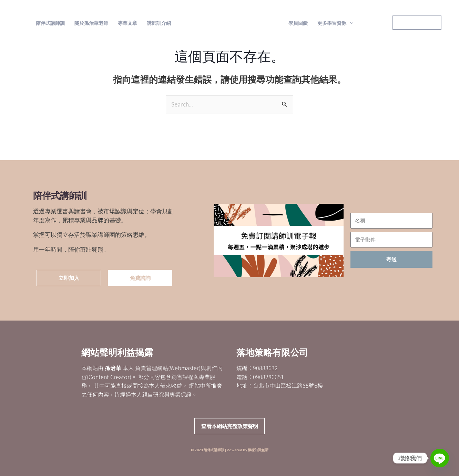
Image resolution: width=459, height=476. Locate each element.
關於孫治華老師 (91, 23)
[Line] (440, 458)
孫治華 (113, 368)
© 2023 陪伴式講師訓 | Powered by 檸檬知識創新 (229, 450)
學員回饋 (298, 23)
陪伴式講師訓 (50, 23)
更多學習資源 (332, 23)
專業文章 (127, 23)
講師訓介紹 (159, 23)
